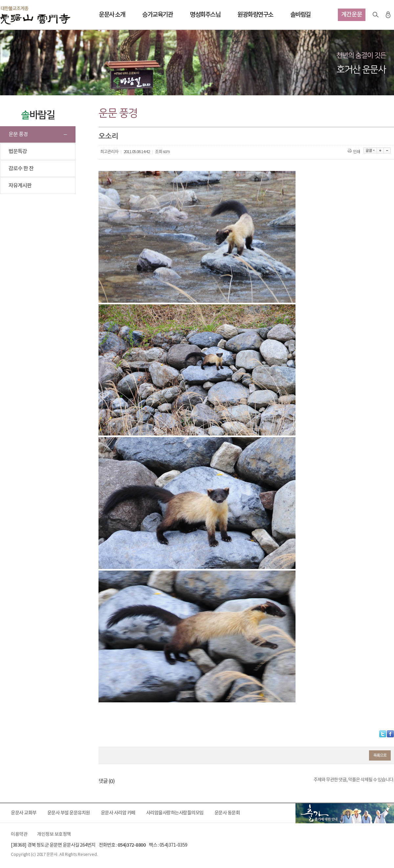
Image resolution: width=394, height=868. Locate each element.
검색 (376, 15)
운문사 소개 (112, 15)
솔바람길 (300, 15)
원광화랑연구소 (255, 15)
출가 (345, 813)
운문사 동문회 (227, 813)
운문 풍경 (18, 134)
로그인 (388, 15)
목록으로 (380, 755)
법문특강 (18, 152)
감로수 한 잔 (21, 169)
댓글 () (107, 781)
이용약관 (19, 834)
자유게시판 (20, 186)
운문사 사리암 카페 (118, 813)
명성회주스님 (205, 15)
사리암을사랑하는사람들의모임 (175, 813)
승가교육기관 (157, 15)
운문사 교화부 (24, 813)
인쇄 (354, 152)
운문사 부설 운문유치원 (69, 813)
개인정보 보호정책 (54, 834)
